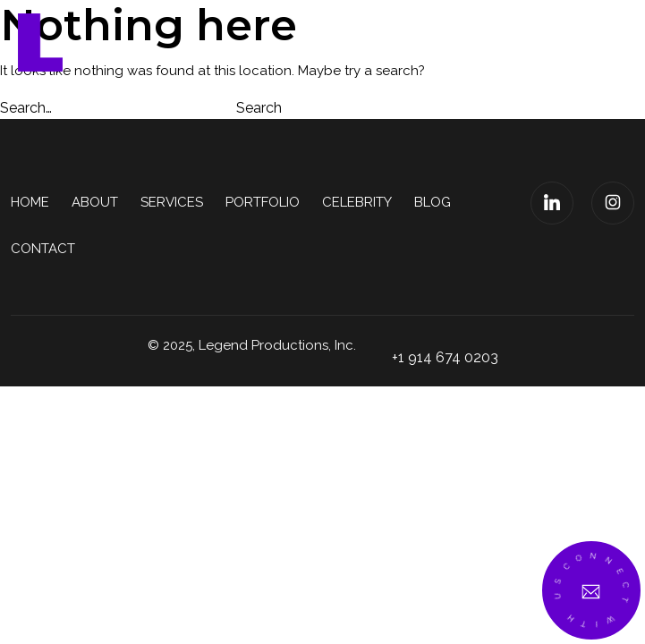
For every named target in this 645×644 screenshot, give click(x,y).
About (95, 202)
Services (172, 202)
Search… (26, 108)
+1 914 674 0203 (445, 357)
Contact (43, 249)
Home (30, 202)
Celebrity (357, 202)
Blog (433, 202)
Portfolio (263, 202)
